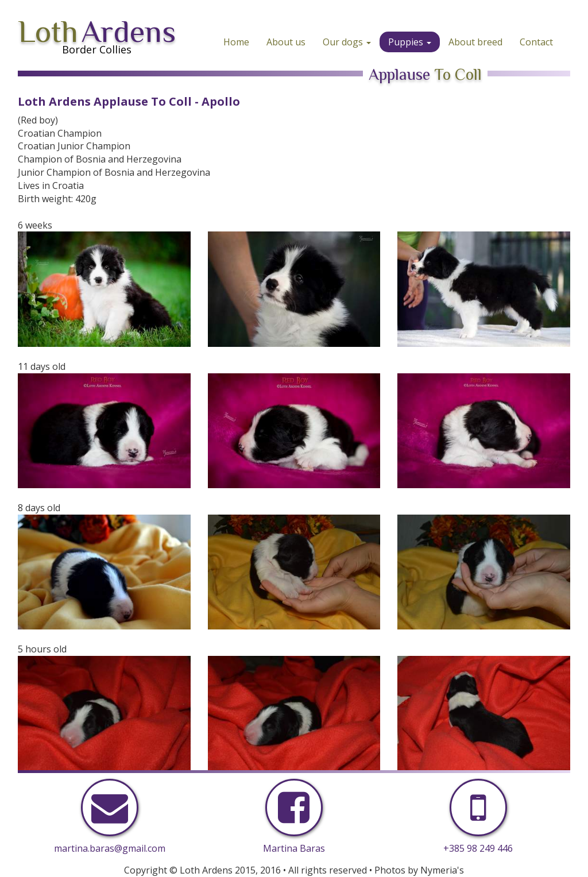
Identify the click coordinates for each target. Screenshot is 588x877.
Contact (536, 42)
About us (286, 42)
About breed (475, 42)
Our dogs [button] (347, 42)
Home (236, 42)
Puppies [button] (410, 42)
